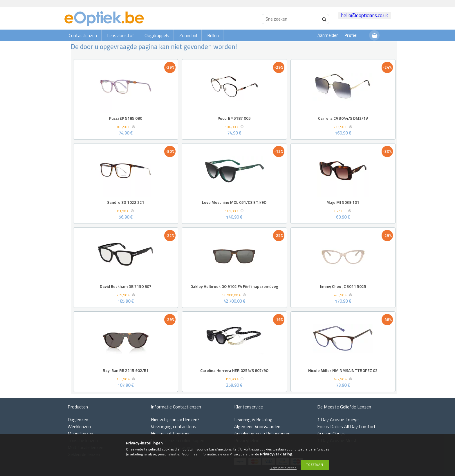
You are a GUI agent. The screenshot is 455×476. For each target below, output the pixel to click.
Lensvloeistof (121, 35)
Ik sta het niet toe (283, 468)
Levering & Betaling (253, 419)
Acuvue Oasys (331, 433)
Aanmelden (328, 35)
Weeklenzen (79, 426)
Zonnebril (188, 35)
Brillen (213, 35)
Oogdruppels (157, 35)
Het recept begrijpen (171, 433)
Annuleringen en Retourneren (262, 433)
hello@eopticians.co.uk (365, 15)
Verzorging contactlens (174, 426)
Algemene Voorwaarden (257, 426)
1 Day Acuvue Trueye (338, 419)
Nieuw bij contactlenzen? (175, 419)
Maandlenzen (80, 433)
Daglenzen (78, 419)
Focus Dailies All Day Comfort (346, 426)
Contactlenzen (83, 35)
